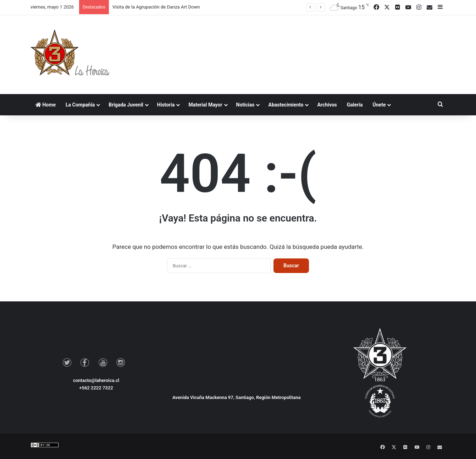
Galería (355, 105)
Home (46, 105)
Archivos (327, 105)
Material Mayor (205, 105)
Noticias (245, 105)
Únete (379, 105)
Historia (166, 105)
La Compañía (80, 105)
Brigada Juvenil (126, 105)
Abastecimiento (286, 105)
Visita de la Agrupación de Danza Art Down (156, 7)
